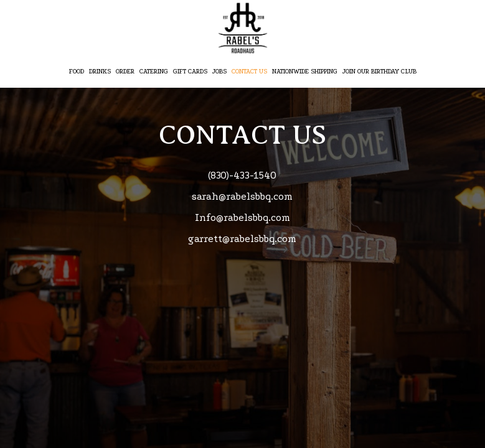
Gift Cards (190, 71)
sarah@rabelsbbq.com (242, 197)
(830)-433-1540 (242, 175)
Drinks (100, 71)
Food (77, 71)
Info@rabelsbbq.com (242, 218)
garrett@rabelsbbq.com (242, 239)
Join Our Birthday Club (379, 71)
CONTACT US (249, 71)
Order (125, 71)
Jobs (219, 71)
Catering (154, 71)
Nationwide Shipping (305, 71)
